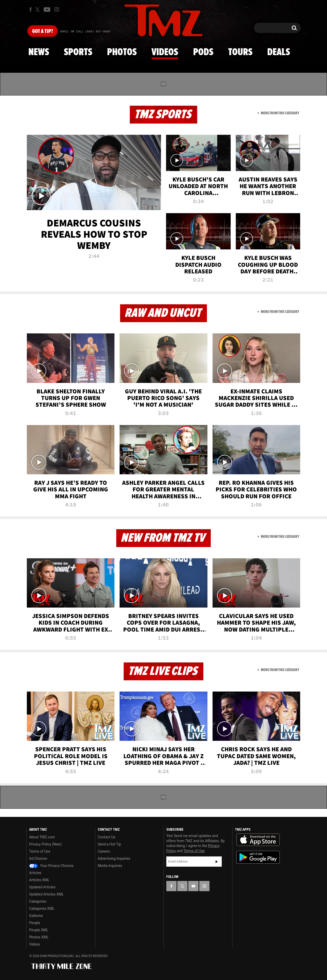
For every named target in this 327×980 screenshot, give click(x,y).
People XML (39, 930)
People (35, 923)
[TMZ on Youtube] (47, 9)
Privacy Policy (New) (45, 844)
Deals (279, 52)
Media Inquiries (110, 866)
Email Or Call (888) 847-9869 (85, 32)
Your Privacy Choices (51, 866)
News (39, 52)
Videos (165, 52)
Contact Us (107, 837)
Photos (122, 52)
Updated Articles (42, 887)
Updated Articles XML (46, 894)
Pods (203, 52)
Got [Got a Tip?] (43, 31)
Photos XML (39, 937)
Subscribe (217, 862)
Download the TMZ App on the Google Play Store (258, 857)
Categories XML (42, 909)
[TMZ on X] (38, 10)
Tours (240, 52)
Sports (78, 52)
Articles (35, 873)
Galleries (36, 916)
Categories (38, 901)
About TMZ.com (42, 837)
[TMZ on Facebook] (31, 10)
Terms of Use (40, 851)
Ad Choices (38, 858)
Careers (104, 851)
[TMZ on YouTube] (193, 886)
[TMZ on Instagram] (57, 9)
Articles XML (39, 880)
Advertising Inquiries (114, 858)
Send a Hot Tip (109, 844)
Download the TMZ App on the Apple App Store (258, 840)
